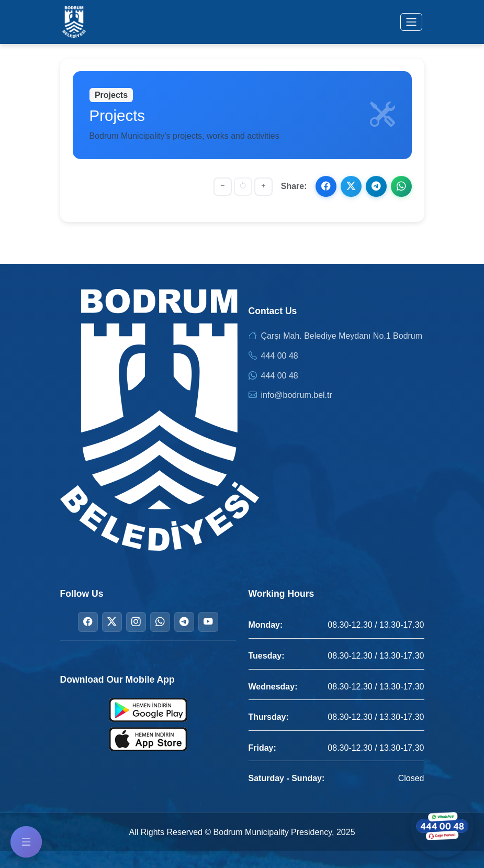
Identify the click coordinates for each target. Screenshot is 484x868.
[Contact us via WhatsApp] (442, 826)
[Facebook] (88, 622)
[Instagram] (136, 622)
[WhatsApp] (160, 622)
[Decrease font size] (223, 187)
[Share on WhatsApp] (401, 186)
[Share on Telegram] (376, 186)
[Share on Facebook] (326, 186)
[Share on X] (351, 186)
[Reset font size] (243, 187)
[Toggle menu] (411, 22)
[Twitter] (112, 622)
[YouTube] (208, 622)
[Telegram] (184, 622)
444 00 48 (280, 356)
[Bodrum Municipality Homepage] (74, 22)
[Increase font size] (263, 187)
